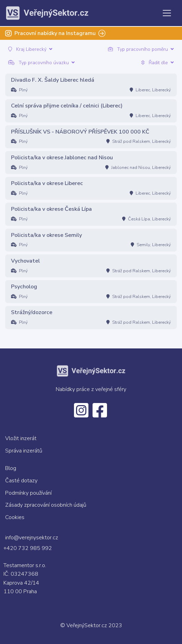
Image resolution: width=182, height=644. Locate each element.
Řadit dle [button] (158, 63)
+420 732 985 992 (28, 548)
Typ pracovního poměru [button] (141, 49)
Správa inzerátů (24, 451)
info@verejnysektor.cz (32, 538)
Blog (11, 468)
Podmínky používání (28, 493)
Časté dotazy (21, 481)
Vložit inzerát (21, 438)
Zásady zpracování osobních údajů (46, 505)
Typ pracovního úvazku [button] (41, 63)
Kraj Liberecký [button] (30, 49)
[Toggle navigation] (167, 13)
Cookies (15, 517)
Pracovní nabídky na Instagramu (55, 33)
